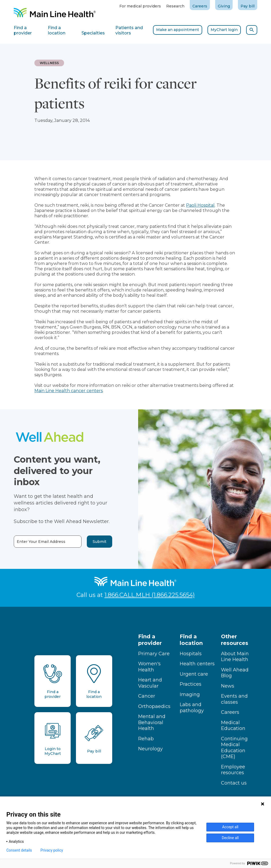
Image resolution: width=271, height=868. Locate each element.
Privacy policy (52, 850)
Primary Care (154, 654)
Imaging (190, 694)
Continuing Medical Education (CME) (234, 748)
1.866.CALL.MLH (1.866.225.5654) (150, 595)
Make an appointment (178, 30)
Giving (224, 6)
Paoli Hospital (200, 205)
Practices (191, 684)
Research (175, 6)
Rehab (146, 739)
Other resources (235, 640)
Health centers (197, 664)
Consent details (19, 850)
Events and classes (234, 699)
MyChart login (224, 30)
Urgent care (194, 674)
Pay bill (248, 6)
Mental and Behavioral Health (152, 722)
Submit (91, 542)
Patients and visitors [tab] (129, 30)
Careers (200, 6)
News (228, 686)
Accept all (230, 827)
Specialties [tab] (93, 33)
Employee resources (233, 770)
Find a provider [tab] (23, 30)
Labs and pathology (192, 708)
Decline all (230, 838)
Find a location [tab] (57, 30)
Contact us (234, 783)
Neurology (150, 749)
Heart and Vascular (150, 683)
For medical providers (140, 6)
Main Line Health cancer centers (69, 391)
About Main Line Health (235, 657)
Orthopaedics (154, 706)
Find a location (191, 640)
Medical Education (233, 726)
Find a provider (150, 640)
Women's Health (149, 667)
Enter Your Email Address (32, 542)
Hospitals (191, 654)
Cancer (147, 696)
